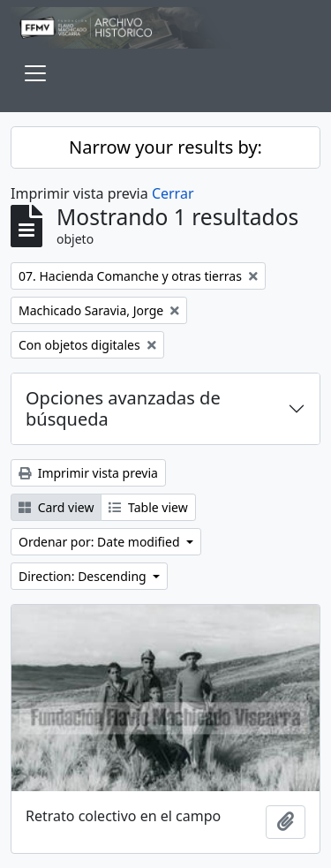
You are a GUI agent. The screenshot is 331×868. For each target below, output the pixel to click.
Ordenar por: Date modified (101, 542)
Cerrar (173, 193)
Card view (56, 507)
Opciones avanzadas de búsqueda (123, 408)
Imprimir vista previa (88, 473)
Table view (148, 507)
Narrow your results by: (165, 147)
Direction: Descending (84, 576)
